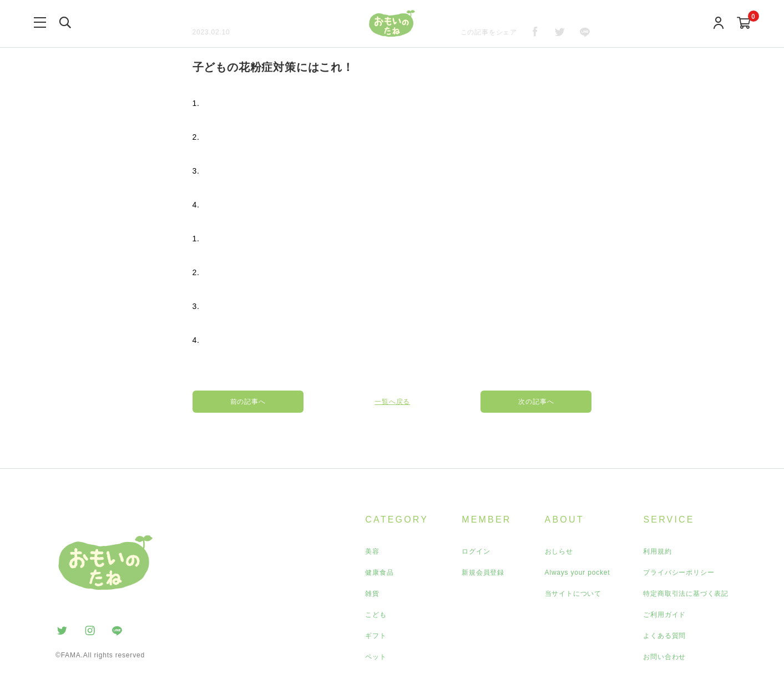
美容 (372, 551)
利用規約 (657, 551)
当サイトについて (573, 594)
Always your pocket (578, 572)
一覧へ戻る (392, 402)
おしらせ (559, 551)
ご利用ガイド (664, 615)
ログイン (476, 551)
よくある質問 (664, 636)
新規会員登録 (483, 572)
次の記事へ (537, 402)
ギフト (376, 636)
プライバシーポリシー (679, 572)
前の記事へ (248, 402)
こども (376, 615)
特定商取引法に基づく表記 (686, 594)
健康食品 (379, 572)
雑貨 (372, 594)
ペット (376, 657)
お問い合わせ (664, 657)
